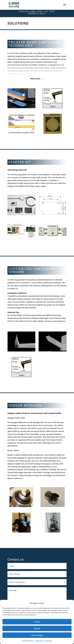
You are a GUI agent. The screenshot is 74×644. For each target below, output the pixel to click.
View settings (37, 635)
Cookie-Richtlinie (28, 641)
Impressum (39, 641)
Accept (37, 622)
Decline (37, 628)
